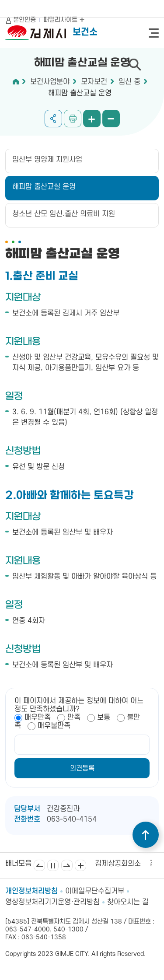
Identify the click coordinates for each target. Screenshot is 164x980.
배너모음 (80, 865)
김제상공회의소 (118, 864)
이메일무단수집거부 (95, 891)
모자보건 (94, 82)
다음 (67, 865)
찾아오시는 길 (128, 902)
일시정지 (53, 865)
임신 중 (129, 82)
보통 (104, 717)
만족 (74, 717)
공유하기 (53, 119)
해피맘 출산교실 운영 (80, 93)
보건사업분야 (50, 82)
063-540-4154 (72, 819)
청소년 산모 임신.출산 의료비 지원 (64, 214)
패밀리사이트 (64, 20)
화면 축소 (111, 119)
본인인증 (24, 20)
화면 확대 (92, 119)
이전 (39, 865)
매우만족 (38, 717)
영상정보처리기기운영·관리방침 (52, 902)
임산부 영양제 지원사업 (47, 160)
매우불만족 (54, 726)
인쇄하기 (73, 119)
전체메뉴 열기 (154, 33)
